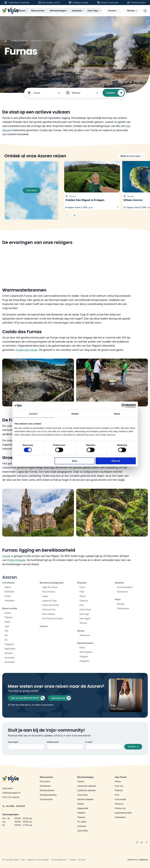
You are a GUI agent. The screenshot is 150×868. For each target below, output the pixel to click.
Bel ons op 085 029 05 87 (28, 698)
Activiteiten (9, 583)
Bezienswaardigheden (52, 583)
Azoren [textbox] (37, 93)
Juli (6, 640)
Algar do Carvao (50, 587)
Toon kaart (32, 190)
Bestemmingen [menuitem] (58, 11)
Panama (81, 817)
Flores (83, 596)
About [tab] (117, 414)
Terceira (83, 623)
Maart (7, 622)
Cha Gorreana (48, 592)
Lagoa (45, 596)
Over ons (119, 786)
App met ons (61, 698)
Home (6, 41)
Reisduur (76, 93)
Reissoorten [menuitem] (38, 11)
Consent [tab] (33, 414)
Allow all (116, 461)
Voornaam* (13, 742)
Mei (6, 631)
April (7, 626)
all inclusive (122, 592)
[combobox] (43, 93)
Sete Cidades (49, 614)
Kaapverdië (83, 808)
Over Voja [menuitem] (93, 11)
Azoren (13, 41)
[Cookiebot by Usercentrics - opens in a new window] (124, 406)
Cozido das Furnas (27, 350)
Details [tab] (75, 414)
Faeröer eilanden (85, 799)
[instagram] (137, 842)
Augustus (9, 644)
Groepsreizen (46, 799)
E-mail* (89, 742)
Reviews (119, 804)
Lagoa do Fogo (49, 601)
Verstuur (133, 747)
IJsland (81, 804)
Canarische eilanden (87, 786)
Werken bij (120, 808)
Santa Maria (85, 610)
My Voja (82, 860)
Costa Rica (82, 795)
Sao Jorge (84, 614)
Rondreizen (45, 786)
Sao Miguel (36, 41)
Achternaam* (53, 742)
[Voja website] (10, 11)
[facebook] (147, 842)
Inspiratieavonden (123, 813)
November (10, 658)
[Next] (74, 215)
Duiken (8, 587)
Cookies (73, 860)
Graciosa (84, 601)
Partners (119, 790)
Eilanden (24, 41)
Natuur (81, 631)
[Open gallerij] (38, 383)
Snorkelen (9, 592)
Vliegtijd (84, 657)
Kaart (82, 648)
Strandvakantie (47, 790)
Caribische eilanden (87, 790)
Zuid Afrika (82, 831)
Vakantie (119, 583)
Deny (75, 461)
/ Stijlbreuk (143, 860)
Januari (8, 613)
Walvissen (85, 635)
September (10, 649)
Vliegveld (84, 661)
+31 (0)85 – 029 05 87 (14, 806)
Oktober (9, 653)
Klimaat (121, 604)
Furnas (6, 556)
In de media (120, 799)
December (10, 662)
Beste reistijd (10, 608)
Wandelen (9, 601)
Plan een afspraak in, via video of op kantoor (31, 705)
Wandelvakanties (48, 795)
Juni (6, 635)
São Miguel (85, 619)
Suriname (82, 826)
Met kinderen (86, 652)
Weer (118, 600)
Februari (8, 617)
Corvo (82, 587)
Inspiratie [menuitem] (77, 11)
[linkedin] (142, 842)
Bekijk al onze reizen (132, 156)
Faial (82, 592)
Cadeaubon (120, 817)
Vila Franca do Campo (52, 619)
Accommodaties (125, 587)
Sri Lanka (82, 822)
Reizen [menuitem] (22, 11)
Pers (117, 795)
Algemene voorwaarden (38, 860)
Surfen (8, 596)
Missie (118, 781)
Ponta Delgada (16, 560)
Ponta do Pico (49, 610)
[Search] (145, 11)
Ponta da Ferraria (50, 605)
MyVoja (132, 11)
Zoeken (114, 93)
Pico (82, 605)
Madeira (81, 813)
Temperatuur (123, 608)
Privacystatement (59, 860)
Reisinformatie (85, 643)
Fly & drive (45, 781)
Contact (113, 11)
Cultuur (44, 626)
